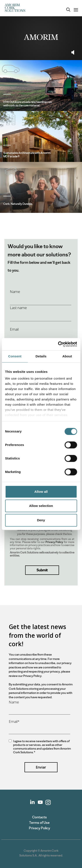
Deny (41, 520)
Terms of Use (39, 823)
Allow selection (41, 506)
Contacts (39, 817)
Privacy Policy (54, 542)
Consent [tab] (15, 356)
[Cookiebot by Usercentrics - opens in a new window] (58, 344)
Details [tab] (41, 356)
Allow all (41, 492)
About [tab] (67, 356)
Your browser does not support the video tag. (41, 37)
